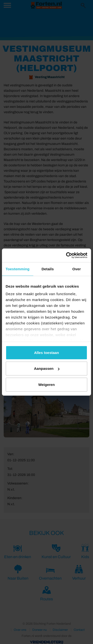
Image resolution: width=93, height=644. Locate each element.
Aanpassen (47, 368)
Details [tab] (48, 269)
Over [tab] (77, 269)
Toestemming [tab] (18, 269)
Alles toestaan (46, 352)
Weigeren (46, 384)
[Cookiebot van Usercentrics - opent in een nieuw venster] (66, 255)
